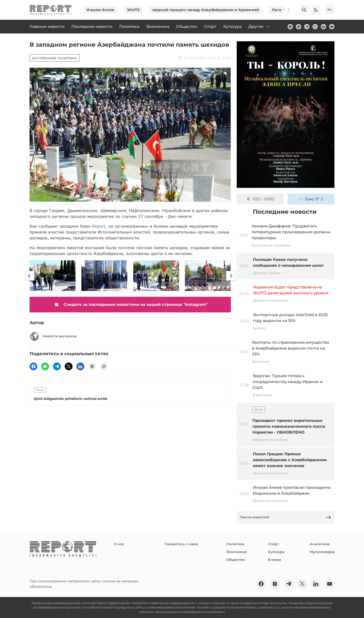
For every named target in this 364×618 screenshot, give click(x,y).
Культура (276, 552)
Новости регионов (53, 336)
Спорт (273, 544)
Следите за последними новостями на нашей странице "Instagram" (130, 305)
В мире (275, 560)
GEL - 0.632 (260, 199)
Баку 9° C (311, 199)
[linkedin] (323, 27)
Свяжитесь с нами (181, 544)
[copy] (104, 366)
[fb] (290, 27)
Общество (236, 560)
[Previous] (30, 276)
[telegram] (307, 27)
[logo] (51, 10)
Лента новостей (286, 517)
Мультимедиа (322, 552)
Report (99, 226)
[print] (92, 366)
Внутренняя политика (55, 58)
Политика (235, 544)
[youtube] (332, 27)
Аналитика (320, 544)
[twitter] (315, 27)
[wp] (45, 366)
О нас (119, 544)
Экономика (236, 552)
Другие (259, 27)
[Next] (285, 10)
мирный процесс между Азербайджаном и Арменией (206, 10)
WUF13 (133, 10)
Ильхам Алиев (100, 10)
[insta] (299, 27)
